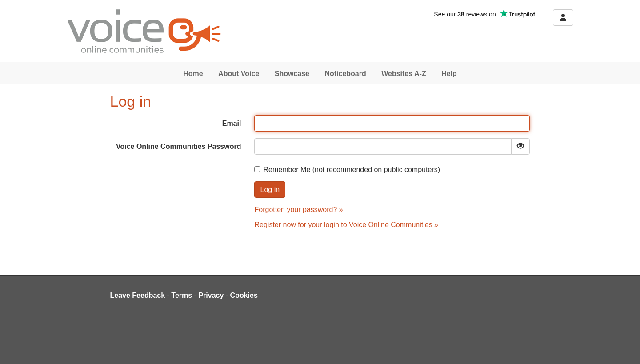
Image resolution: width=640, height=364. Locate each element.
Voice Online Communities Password (179, 146)
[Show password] (520, 146)
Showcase (292, 74)
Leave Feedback (138, 295)
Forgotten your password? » (298, 210)
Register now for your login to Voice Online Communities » (346, 225)
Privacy (211, 295)
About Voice (239, 74)
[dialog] (623, 346)
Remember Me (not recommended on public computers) (347, 170)
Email (232, 123)
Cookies (244, 295)
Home (193, 74)
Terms (182, 295)
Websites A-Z (404, 74)
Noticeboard (345, 74)
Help (449, 74)
